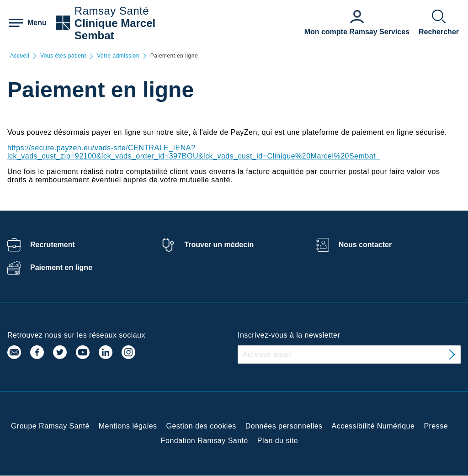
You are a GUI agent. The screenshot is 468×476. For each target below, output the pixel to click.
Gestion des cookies (201, 426)
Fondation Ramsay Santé (205, 441)
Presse (436, 426)
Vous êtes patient (63, 56)
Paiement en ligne (61, 267)
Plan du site (278, 441)
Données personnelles (284, 426)
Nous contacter (365, 245)
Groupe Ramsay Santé (50, 426)
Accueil (20, 56)
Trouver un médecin (219, 245)
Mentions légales (128, 426)
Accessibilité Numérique (373, 426)
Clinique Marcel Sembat (115, 29)
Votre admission (118, 56)
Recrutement (53, 245)
